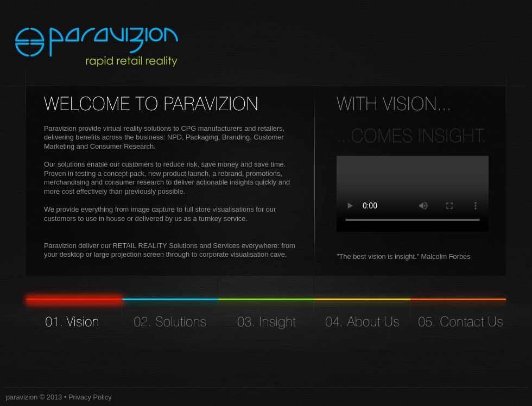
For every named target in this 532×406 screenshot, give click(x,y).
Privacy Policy (90, 397)
